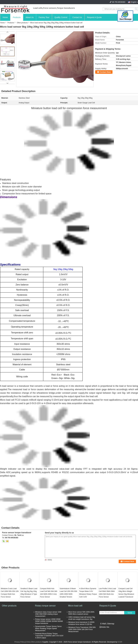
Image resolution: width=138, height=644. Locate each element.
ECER (120, 642)
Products (17, 17)
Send (130, 613)
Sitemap (111, 624)
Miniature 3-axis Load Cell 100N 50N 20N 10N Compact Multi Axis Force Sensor (10, 593)
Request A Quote (94, 17)
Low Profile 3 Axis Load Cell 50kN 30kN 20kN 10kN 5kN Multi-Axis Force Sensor (107, 593)
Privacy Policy (20, 642)
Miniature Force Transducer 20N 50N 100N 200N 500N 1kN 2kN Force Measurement (82, 629)
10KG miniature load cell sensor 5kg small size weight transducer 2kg (82, 618)
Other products (22, 23)
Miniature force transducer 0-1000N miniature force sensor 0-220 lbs (81, 623)
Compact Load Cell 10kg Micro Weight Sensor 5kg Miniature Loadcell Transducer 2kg (126, 594)
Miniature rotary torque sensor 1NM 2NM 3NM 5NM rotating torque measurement (48, 614)
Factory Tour (44, 17)
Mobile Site (104, 627)
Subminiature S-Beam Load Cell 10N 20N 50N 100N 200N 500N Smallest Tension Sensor (68, 594)
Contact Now (105, 72)
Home (5, 17)
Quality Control (61, 17)
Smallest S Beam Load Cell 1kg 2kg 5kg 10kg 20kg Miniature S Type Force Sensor (29, 593)
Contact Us (77, 17)
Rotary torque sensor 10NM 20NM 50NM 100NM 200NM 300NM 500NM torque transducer (49, 621)
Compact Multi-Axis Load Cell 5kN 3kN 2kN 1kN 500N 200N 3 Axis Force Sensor (49, 593)
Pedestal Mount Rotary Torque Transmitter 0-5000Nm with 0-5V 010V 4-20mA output (49, 636)
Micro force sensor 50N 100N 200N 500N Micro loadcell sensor (81, 613)
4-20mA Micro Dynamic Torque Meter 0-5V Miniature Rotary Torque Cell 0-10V (88, 593)
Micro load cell (7, 400)
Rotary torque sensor (45, 606)
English (134, 2)
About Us (30, 17)
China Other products (34, 642)
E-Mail (103, 624)
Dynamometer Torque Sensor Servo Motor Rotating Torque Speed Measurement (48, 628)
